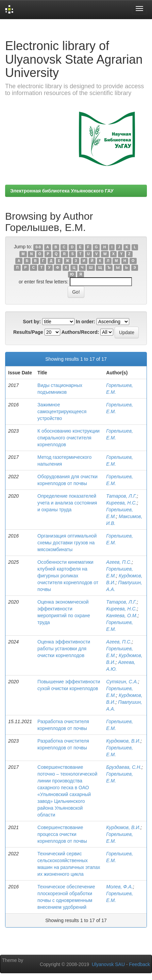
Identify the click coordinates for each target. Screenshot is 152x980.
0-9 (38, 247)
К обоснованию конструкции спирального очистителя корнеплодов (69, 438)
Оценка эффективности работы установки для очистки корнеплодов (64, 649)
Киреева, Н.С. (121, 503)
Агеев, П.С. (119, 562)
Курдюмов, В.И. (123, 741)
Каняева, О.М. (122, 616)
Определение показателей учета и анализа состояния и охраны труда (67, 503)
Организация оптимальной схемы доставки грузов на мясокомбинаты (67, 543)
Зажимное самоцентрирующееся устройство (62, 411)
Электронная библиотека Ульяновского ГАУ (62, 191)
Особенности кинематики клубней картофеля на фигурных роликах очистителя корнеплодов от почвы (68, 576)
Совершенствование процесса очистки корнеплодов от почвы (62, 834)
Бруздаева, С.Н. (124, 767)
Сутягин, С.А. (122, 682)
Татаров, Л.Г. (121, 496)
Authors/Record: (80, 332)
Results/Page (28, 332)
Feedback (140, 964)
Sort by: (32, 322)
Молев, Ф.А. (119, 887)
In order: (86, 322)
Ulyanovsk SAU (108, 964)
